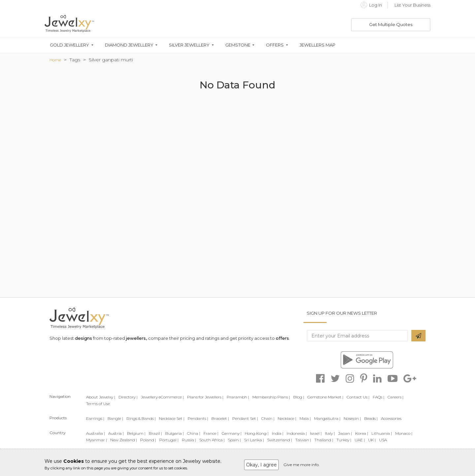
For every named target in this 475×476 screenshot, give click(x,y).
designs (83, 338)
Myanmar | (96, 440)
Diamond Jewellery (129, 45)
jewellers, (136, 338)
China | (194, 433)
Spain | (234, 440)
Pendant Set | (245, 418)
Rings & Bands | (141, 418)
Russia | (189, 440)
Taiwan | (303, 440)
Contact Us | (358, 397)
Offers (275, 45)
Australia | (95, 433)
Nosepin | (352, 418)
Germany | (232, 433)
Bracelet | (220, 418)
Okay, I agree (261, 465)
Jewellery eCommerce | (162, 397)
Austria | (116, 433)
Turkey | (344, 440)
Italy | (330, 433)
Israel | (316, 433)
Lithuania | (382, 433)
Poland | (148, 440)
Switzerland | (280, 440)
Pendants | (198, 418)
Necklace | (287, 418)
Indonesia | (297, 433)
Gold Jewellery (69, 45)
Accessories (391, 418)
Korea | (362, 433)
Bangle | (115, 418)
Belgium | (136, 433)
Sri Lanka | (254, 440)
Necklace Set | (172, 418)
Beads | (371, 418)
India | (278, 433)
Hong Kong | (257, 433)
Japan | (345, 433)
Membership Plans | (271, 397)
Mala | (305, 418)
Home (55, 60)
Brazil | (155, 433)
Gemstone (238, 45)
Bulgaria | (174, 433)
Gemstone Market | (325, 397)
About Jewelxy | (101, 397)
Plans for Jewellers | (205, 397)
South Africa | (212, 440)
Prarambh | (238, 397)
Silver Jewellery (189, 45)
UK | (372, 440)
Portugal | (169, 440)
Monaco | (404, 433)
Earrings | (95, 418)
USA (383, 440)
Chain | (268, 418)
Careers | (396, 397)
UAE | (360, 440)
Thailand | (324, 440)
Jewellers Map (317, 45)
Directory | (128, 397)
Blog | (299, 397)
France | (211, 433)
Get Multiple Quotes (391, 24)
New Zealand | (124, 440)
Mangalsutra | (327, 418)
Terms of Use (98, 404)
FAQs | (379, 397)
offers (282, 338)
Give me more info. (301, 465)
